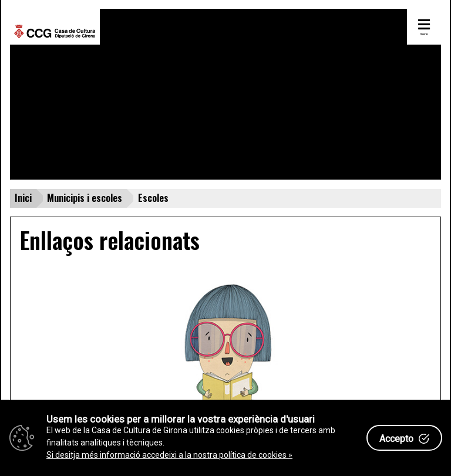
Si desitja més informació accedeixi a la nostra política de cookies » (169, 455)
